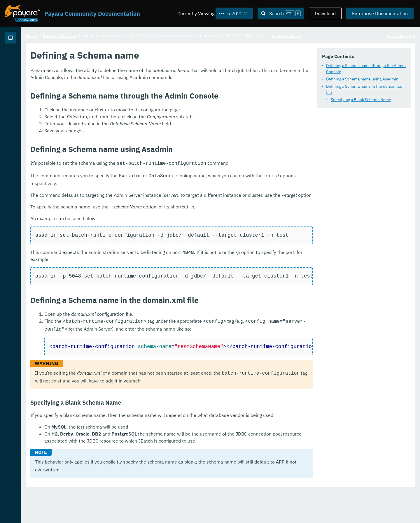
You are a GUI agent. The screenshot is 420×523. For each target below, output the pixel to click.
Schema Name (359, 35)
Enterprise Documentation (380, 13)
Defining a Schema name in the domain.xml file (365, 89)
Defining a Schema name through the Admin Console (366, 68)
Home (105, 35)
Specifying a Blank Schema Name (361, 99)
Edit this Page (401, 35)
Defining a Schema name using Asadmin (362, 79)
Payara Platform (23, 58)
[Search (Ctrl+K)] (281, 13)
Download (325, 13)
